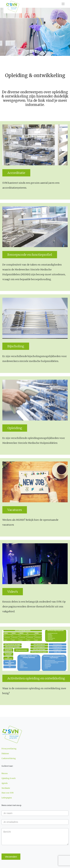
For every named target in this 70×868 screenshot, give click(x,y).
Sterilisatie (6, 788)
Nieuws (5, 773)
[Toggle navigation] (63, 4)
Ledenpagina (7, 798)
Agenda (5, 783)
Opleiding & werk (9, 778)
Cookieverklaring (9, 758)
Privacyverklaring (9, 749)
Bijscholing (16, 346)
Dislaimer (5, 754)
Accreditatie (16, 173)
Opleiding (15, 428)
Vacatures (15, 510)
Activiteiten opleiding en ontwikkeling (36, 678)
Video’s (13, 592)
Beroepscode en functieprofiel (30, 255)
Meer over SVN (7, 793)
